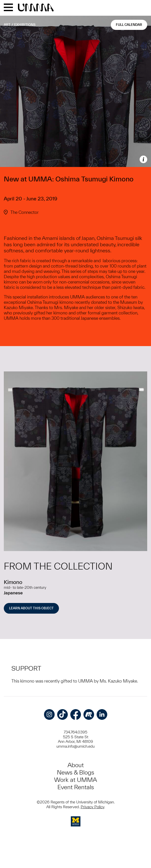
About (76, 765)
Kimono (13, 582)
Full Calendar (129, 25)
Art (7, 25)
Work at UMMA (75, 780)
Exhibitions (25, 25)
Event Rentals (76, 787)
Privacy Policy (92, 807)
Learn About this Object (31, 608)
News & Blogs (75, 772)
